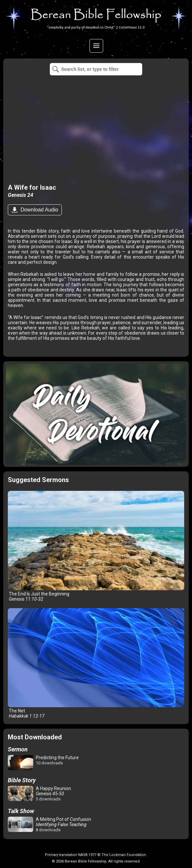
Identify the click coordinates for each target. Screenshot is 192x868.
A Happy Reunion (39, 794)
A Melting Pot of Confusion (49, 824)
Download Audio (39, 210)
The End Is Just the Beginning (96, 546)
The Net (96, 663)
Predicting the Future (43, 763)
